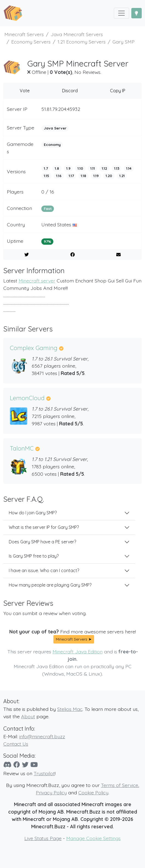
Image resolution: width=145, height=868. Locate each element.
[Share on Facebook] (72, 255)
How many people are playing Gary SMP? (50, 585)
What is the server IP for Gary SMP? (44, 527)
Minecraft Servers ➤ (74, 639)
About (28, 716)
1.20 (109, 176)
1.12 (104, 168)
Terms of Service (120, 785)
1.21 (122, 176)
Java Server (55, 128)
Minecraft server (37, 281)
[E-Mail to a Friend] (119, 255)
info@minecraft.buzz (42, 736)
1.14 (129, 168)
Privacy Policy (51, 792)
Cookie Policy (93, 792)
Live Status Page (43, 838)
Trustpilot (44, 773)
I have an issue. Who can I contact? (44, 570)
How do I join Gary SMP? (33, 513)
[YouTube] (34, 765)
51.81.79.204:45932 (61, 109)
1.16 (59, 176)
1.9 (68, 168)
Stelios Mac (70, 709)
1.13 (117, 168)
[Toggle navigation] (121, 13)
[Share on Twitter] (26, 255)
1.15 (47, 176)
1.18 (83, 176)
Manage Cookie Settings (93, 838)
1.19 (96, 176)
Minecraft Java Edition (78, 651)
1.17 (71, 176)
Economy (52, 145)
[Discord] (7, 765)
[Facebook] (17, 765)
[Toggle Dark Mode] (137, 13)
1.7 (46, 168)
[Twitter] (25, 765)
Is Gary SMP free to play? (34, 556)
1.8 (57, 168)
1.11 (93, 168)
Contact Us (16, 744)
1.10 (80, 168)
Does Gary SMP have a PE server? (42, 542)
